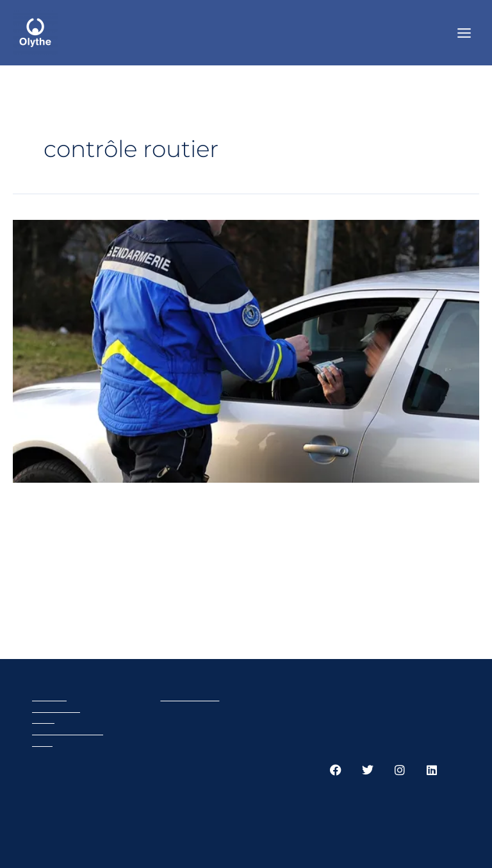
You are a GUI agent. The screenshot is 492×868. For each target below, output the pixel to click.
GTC (42, 742)
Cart (43, 719)
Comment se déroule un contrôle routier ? (138, 520)
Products (56, 708)
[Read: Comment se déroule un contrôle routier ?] (246, 350)
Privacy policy (68, 730)
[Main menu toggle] (464, 32)
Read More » (61, 605)
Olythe (49, 697)
